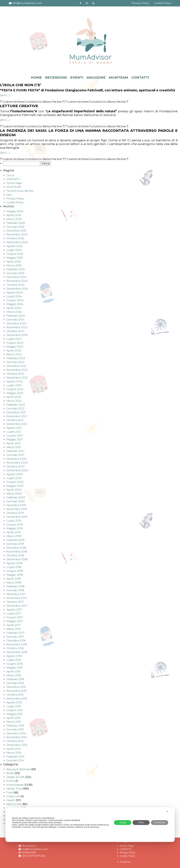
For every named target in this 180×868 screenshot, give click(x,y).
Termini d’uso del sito (20, 191)
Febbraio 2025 (16, 269)
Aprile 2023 (14, 351)
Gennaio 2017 (15, 637)
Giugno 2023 (15, 343)
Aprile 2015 (13, 718)
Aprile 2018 (14, 579)
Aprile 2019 (14, 532)
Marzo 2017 (14, 629)
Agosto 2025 (15, 246)
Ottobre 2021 (15, 420)
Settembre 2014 (17, 745)
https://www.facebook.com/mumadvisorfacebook (80, 3)
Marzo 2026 (14, 219)
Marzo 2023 (14, 354)
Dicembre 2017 (16, 594)
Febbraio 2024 (16, 316)
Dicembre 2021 (16, 412)
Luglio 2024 (14, 296)
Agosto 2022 (15, 381)
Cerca (10, 175)
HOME (36, 78)
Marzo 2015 (14, 722)
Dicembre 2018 (16, 548)
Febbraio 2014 (15, 757)
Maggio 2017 (15, 621)
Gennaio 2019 (15, 544)
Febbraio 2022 (16, 405)
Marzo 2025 (14, 265)
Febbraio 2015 (15, 726)
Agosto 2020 (15, 474)
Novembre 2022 (17, 370)
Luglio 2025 (14, 250)
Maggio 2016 (14, 668)
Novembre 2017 (17, 598)
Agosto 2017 (14, 610)
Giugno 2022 (15, 389)
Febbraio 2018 (15, 586)
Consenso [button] (125, 862)
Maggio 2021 (15, 439)
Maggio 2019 (15, 528)
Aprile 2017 (14, 625)
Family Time (14, 789)
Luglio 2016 (14, 660)
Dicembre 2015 (16, 687)
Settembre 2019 (17, 517)
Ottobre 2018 (15, 555)
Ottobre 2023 (15, 331)
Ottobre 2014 (15, 741)
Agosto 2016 (14, 656)
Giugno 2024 (15, 300)
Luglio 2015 (14, 706)
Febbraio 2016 (15, 679)
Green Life (13, 796)
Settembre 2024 (17, 289)
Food (10, 793)
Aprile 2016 (13, 672)
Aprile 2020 (14, 490)
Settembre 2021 (17, 424)
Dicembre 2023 (16, 323)
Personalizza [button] (160, 823)
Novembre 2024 (17, 281)
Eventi (11, 781)
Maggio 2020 (15, 486)
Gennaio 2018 (15, 590)
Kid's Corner (14, 804)
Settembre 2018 (17, 559)
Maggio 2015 (14, 714)
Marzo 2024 (14, 312)
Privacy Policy (140, 3)
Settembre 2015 (17, 699)
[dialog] (90, 825)
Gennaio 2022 (15, 409)
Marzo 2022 (14, 401)
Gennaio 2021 (15, 455)
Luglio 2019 (14, 521)
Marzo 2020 (14, 494)
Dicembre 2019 (16, 505)
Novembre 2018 (17, 552)
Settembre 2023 (17, 335)
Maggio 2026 (15, 211)
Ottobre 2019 (15, 513)
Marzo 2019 (14, 536)
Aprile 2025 (14, 262)
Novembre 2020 (17, 463)
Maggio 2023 (15, 347)
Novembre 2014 (17, 737)
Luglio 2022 (14, 385)
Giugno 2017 (15, 617)
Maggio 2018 (15, 575)
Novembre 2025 (17, 235)
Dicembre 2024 (16, 277)
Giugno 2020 (15, 482)
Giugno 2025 (15, 254)
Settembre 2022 (17, 378)
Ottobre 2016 (15, 648)
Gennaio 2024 (15, 320)
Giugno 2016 (15, 664)
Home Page (14, 183)
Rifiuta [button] (141, 823)
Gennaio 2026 (15, 227)
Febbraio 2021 (15, 451)
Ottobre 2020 (15, 467)
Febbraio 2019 (15, 540)
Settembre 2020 (17, 470)
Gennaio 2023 (15, 362)
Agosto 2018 (14, 563)
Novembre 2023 (17, 327)
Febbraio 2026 (16, 223)
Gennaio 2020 (16, 501)
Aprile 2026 (14, 215)
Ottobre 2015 (15, 695)
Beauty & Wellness (18, 769)
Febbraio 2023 (16, 358)
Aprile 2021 (14, 443)
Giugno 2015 (15, 710)
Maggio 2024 (15, 304)
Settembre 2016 (17, 652)
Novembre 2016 (17, 644)
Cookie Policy (163, 3)
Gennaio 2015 (15, 730)
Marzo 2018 (14, 583)
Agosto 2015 (14, 702)
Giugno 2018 (15, 571)
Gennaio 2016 (15, 683)
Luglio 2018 (14, 567)
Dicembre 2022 (16, 366)
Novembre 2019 (17, 509)
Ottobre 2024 (15, 285)
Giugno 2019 (15, 525)
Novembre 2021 (17, 416)
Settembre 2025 (17, 242)
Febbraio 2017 (15, 633)
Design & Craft (16, 777)
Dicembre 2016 (16, 641)
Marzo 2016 (14, 675)
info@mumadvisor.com (25, 3)
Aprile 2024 (14, 308)
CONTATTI (140, 78)
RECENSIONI (56, 78)
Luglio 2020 (14, 478)
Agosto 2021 (14, 428)
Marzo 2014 (14, 753)
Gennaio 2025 (15, 273)
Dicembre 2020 (17, 459)
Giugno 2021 (15, 436)
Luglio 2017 (14, 613)
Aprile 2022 (14, 397)
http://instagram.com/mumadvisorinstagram (87, 3)
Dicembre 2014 (16, 733)
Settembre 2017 (17, 606)
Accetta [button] (123, 823)
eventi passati (15, 785)
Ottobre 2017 (15, 602)
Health (11, 800)
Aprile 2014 (14, 749)
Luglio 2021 (14, 432)
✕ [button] (167, 812)
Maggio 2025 (15, 258)
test (9, 195)
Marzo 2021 (14, 447)
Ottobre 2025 (15, 238)
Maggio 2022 (15, 393)
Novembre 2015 (17, 691)
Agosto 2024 (15, 293)
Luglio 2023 (14, 339)
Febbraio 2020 (16, 497)
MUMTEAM (118, 78)
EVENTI (77, 78)
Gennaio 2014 (15, 760)
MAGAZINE (96, 78)
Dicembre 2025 (16, 231)
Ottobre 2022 (15, 374)
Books (10, 773)
